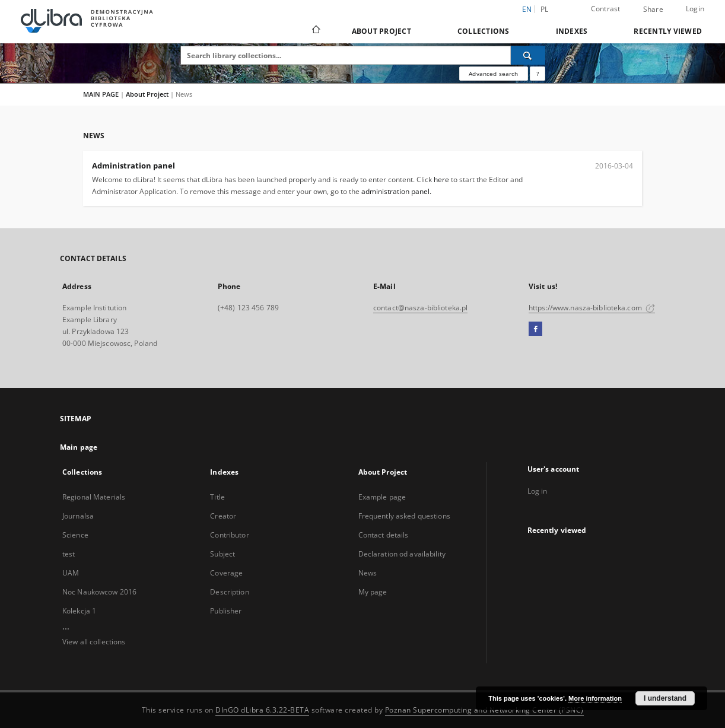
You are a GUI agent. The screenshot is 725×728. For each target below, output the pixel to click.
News (368, 573)
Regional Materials (94, 497)
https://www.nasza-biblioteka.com (592, 308)
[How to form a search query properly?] (538, 74)
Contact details (384, 535)
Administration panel (133, 166)
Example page (382, 497)
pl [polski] (545, 9)
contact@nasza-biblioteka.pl (420, 308)
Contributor (229, 535)
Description (229, 592)
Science (75, 535)
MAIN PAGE (101, 94)
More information (595, 698)
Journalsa (78, 516)
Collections (484, 31)
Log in (538, 491)
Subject (222, 554)
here (441, 179)
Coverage (226, 573)
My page (373, 592)
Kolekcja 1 (79, 611)
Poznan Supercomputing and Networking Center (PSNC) (484, 710)
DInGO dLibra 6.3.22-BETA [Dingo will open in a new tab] (262, 710)
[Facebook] (535, 329)
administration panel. (396, 191)
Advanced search (493, 74)
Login (695, 9)
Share (653, 9)
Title (217, 497)
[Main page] (315, 31)
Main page (79, 447)
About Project (381, 31)
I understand (665, 698)
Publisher (226, 611)
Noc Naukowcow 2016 (99, 592)
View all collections (94, 642)
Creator (223, 516)
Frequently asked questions (404, 516)
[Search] (528, 55)
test (69, 554)
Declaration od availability (402, 554)
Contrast (606, 9)
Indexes (572, 31)
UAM (71, 573)
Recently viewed (668, 31)
